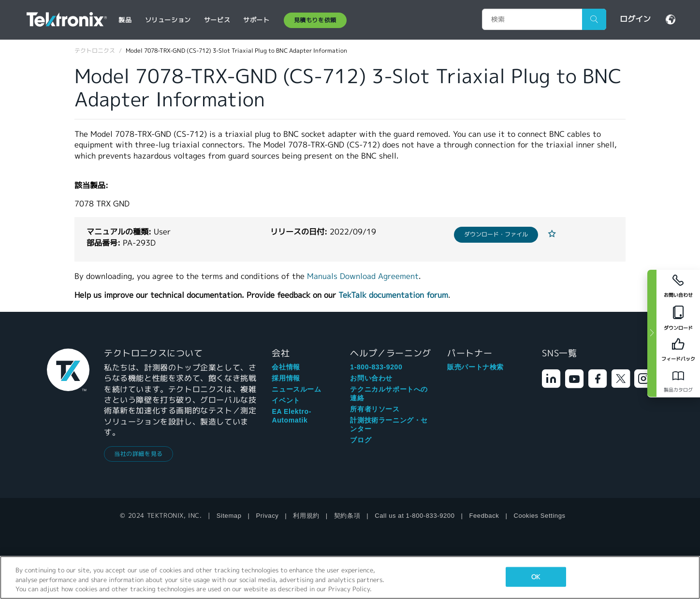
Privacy (268, 516)
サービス (217, 20)
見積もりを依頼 (315, 20)
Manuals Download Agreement (363, 276)
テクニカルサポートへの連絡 (389, 394)
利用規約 (306, 516)
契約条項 (347, 516)
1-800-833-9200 (376, 367)
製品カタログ (678, 390)
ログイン (635, 19)
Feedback (484, 516)
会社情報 (286, 367)
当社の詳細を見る (139, 454)
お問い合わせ (371, 378)
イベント (286, 400)
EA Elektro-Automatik (292, 416)
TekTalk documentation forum (393, 295)
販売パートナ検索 (475, 367)
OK (536, 577)
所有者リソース (375, 409)
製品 (125, 20)
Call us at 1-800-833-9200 (415, 516)
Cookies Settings (539, 516)
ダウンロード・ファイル (496, 234)
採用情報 (286, 378)
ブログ (361, 440)
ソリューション (168, 20)
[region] (350, 577)
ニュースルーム (296, 389)
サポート (256, 20)
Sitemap (229, 516)
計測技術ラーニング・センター (389, 424)
